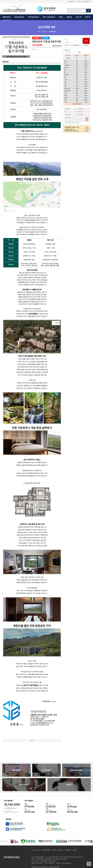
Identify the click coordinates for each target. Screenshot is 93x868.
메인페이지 (72, 1)
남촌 (65, 100)
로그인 (80, 1)
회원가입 (87, 1)
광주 (65, 77)
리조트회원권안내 (33, 17)
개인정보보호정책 (45, 845)
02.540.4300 (12, 800)
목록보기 (32, 736)
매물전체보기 (7, 17)
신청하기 (87, 119)
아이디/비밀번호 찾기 (75, 45)
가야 (65, 63)
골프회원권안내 (19, 17)
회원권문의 (68, 845)
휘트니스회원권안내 (49, 17)
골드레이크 (67, 75)
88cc (65, 61)
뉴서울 (66, 102)
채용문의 (75, 845)
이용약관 (54, 845)
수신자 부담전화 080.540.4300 (10, 803)
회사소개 (79, 17)
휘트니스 (86, 55)
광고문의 (61, 845)
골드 (65, 70)
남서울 (66, 95)
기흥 (65, 84)
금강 (65, 82)
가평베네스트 (67, 65)
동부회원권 (46, 9)
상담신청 (45, 38)
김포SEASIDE (67, 89)
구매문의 (36, 38)
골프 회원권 (68, 55)
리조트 (77, 55)
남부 (65, 93)
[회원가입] (86, 45)
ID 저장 (67, 45)
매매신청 (69, 17)
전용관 (61, 17)
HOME (38, 32)
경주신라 (66, 68)
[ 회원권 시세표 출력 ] (77, 104)
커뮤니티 (88, 17)
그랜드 (66, 79)
